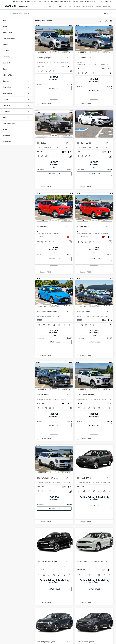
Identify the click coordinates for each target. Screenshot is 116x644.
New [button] (51, 6)
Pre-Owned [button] (59, 6)
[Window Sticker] (70, 71)
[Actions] (70, 58)
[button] (72, 39)
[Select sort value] (101, 21)
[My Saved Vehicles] (108, 1)
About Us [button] (107, 6)
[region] (54, 84)
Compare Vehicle (46, 104)
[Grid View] (106, 21)
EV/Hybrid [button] (68, 6)
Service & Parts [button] (88, 6)
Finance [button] (98, 6)
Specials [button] (77, 6)
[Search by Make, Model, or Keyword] (55, 13)
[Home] (46, 6)
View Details (54, 88)
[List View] (111, 21)
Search (106, 13)
